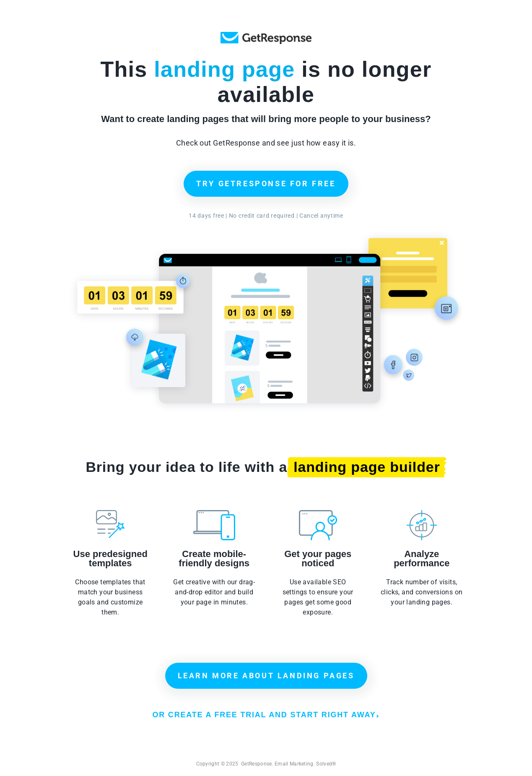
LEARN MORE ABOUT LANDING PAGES (266, 676)
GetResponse (266, 38)
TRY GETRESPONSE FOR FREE (266, 184)
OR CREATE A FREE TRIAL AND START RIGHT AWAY (265, 715)
